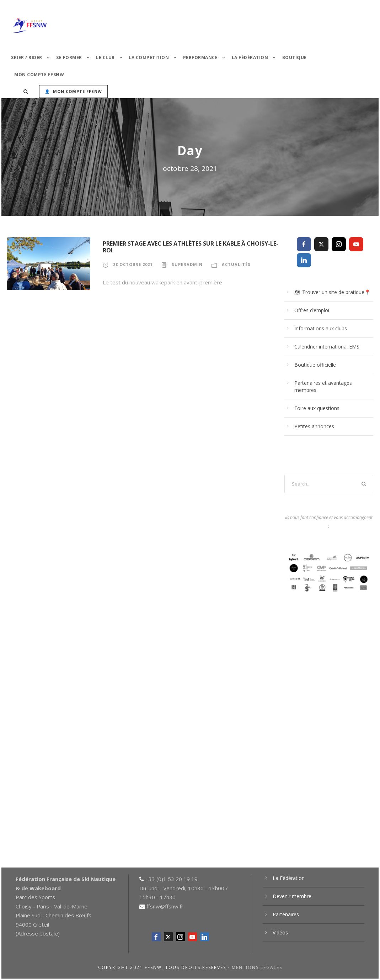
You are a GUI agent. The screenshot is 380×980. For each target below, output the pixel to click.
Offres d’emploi (312, 310)
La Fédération (250, 57)
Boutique (295, 57)
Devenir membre (292, 896)
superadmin (187, 264)
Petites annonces (314, 426)
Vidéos (280, 932)
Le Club (105, 57)
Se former (69, 57)
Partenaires (286, 914)
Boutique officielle (315, 365)
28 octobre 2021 (133, 264)
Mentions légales (257, 967)
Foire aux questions (317, 408)
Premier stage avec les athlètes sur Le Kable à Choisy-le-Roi (191, 247)
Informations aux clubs (321, 328)
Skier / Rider (27, 57)
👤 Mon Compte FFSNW (73, 91)
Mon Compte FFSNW (39, 75)
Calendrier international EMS (327, 347)
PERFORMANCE (200, 57)
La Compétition (149, 57)
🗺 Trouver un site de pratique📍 (332, 292)
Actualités (236, 264)
